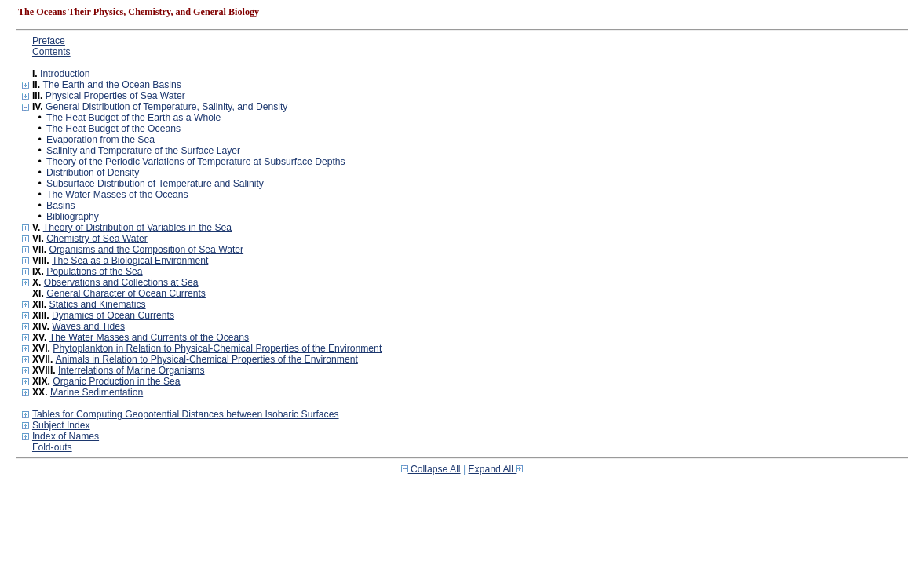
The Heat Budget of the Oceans (113, 129)
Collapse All (431, 469)
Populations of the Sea (94, 272)
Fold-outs (52, 447)
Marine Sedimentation (97, 392)
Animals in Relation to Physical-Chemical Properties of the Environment (207, 359)
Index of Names (66, 436)
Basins (61, 206)
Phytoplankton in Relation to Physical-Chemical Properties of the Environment (217, 348)
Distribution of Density (93, 173)
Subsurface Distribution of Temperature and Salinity (155, 184)
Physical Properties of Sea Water (115, 96)
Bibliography (73, 217)
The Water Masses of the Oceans (117, 195)
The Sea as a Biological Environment (130, 261)
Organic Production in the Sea (116, 381)
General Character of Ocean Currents (126, 293)
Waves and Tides (88, 326)
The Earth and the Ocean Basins (111, 85)
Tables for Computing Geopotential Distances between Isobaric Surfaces (186, 414)
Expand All (496, 469)
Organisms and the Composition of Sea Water (147, 250)
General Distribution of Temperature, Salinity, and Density (166, 107)
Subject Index (61, 425)
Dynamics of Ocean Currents (113, 315)
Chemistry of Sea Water (97, 239)
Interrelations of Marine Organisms (131, 370)
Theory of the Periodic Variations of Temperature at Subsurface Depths (196, 162)
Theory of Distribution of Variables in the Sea (137, 228)
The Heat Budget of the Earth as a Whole (133, 118)
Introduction (65, 74)
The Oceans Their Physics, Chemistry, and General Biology (139, 12)
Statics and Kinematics (98, 304)
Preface (49, 41)
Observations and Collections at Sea (121, 282)
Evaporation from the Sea (100, 140)
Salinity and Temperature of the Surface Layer (143, 151)
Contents (51, 52)
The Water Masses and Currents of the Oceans (149, 337)
